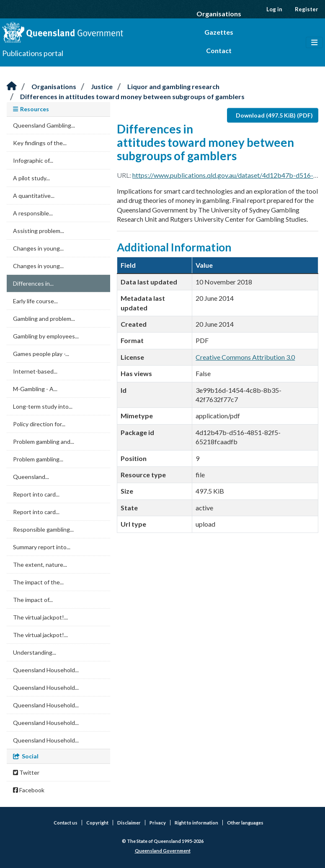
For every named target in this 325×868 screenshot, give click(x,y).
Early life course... (35, 301)
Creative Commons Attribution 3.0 (245, 357)
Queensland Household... (46, 670)
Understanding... (35, 652)
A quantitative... (34, 196)
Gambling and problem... (44, 319)
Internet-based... (35, 371)
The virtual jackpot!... (40, 617)
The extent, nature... (40, 565)
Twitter (26, 772)
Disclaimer (129, 823)
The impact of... (33, 600)
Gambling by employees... (46, 336)
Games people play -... (41, 354)
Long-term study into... (43, 406)
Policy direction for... (39, 424)
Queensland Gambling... (44, 125)
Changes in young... (38, 248)
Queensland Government (163, 851)
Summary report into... (42, 547)
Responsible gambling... (43, 529)
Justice (102, 86)
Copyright (97, 823)
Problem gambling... (38, 459)
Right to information (196, 823)
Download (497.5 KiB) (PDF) (274, 115)
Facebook (29, 790)
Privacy (158, 823)
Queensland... (31, 477)
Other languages (245, 823)
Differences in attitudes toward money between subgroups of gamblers (132, 96)
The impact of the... (38, 582)
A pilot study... (31, 178)
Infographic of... (33, 160)
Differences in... (33, 283)
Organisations (219, 14)
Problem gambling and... (44, 442)
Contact (219, 50)
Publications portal (33, 53)
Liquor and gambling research (173, 86)
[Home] (12, 86)
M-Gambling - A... (35, 389)
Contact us (66, 823)
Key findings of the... (40, 143)
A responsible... (33, 213)
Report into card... (36, 494)
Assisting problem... (39, 231)
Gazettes (219, 32)
